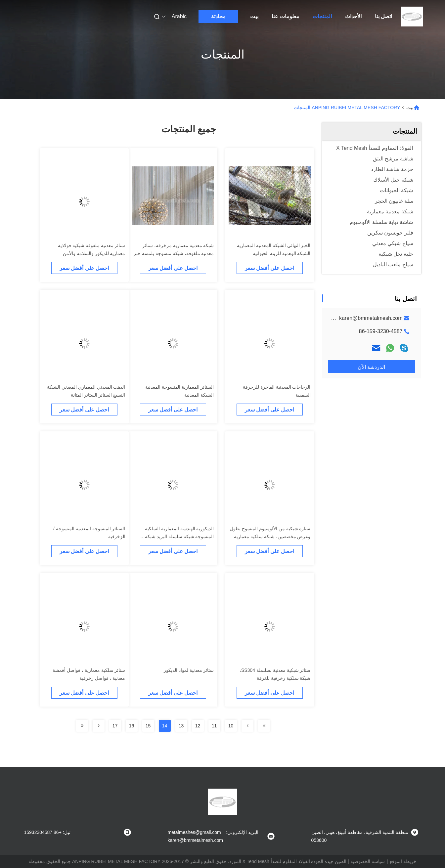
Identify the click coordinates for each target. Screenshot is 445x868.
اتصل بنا (383, 16)
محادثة (218, 16)
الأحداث (353, 16)
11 (214, 726)
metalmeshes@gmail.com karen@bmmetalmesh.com (337, 318)
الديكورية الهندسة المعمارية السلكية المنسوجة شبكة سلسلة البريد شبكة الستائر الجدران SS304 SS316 (179, 537)
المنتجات (322, 16)
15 (148, 726)
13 (181, 726)
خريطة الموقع (403, 861)
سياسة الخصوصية (368, 861)
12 (198, 726)
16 (132, 726)
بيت (254, 16)
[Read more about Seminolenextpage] (264, 726)
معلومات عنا (285, 16)
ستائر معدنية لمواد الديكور (189, 670)
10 (231, 726)
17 (115, 726)
